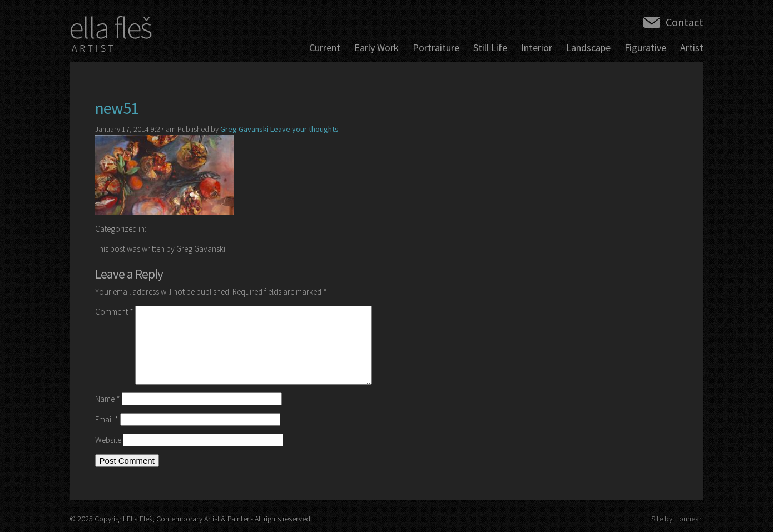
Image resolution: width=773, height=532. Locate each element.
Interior (537, 48)
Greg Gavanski (244, 129)
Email (107, 419)
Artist (692, 48)
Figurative (645, 48)
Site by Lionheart (677, 519)
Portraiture (436, 48)
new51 (117, 108)
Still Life (490, 48)
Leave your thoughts (304, 129)
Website (108, 440)
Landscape (588, 48)
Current (325, 48)
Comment (114, 312)
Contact (685, 22)
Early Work (376, 48)
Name (108, 399)
